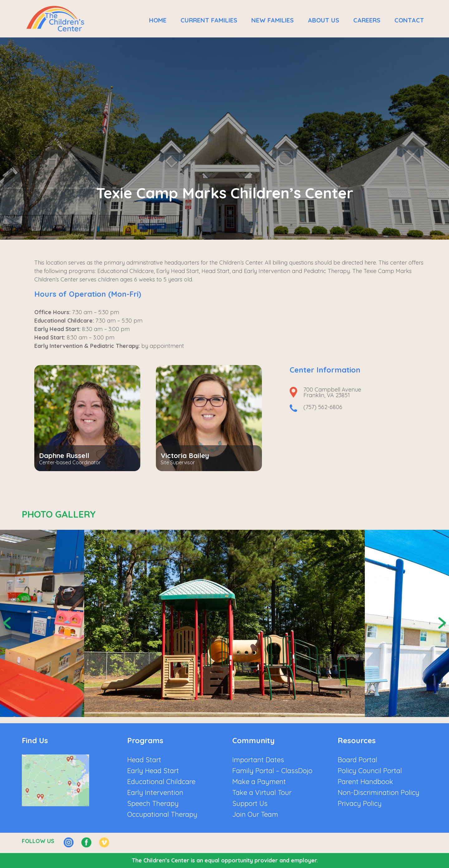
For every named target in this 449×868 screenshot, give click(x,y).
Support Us (250, 803)
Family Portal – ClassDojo (272, 771)
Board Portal (357, 760)
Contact (409, 20)
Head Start (144, 760)
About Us (323, 20)
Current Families (209, 20)
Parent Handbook (365, 782)
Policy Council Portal (370, 771)
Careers (367, 20)
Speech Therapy (153, 803)
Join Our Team (255, 814)
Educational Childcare (161, 782)
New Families (273, 20)
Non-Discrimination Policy (379, 792)
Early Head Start (153, 771)
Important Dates (258, 760)
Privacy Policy (360, 803)
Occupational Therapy (162, 814)
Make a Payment (259, 782)
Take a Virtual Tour (262, 792)
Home (158, 20)
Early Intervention (155, 792)
